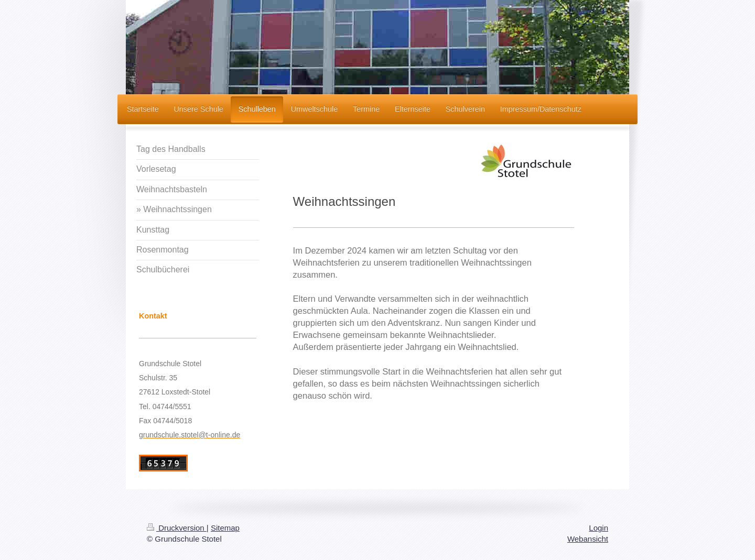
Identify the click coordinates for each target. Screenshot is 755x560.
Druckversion (177, 528)
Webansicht (588, 539)
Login (598, 528)
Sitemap (225, 528)
